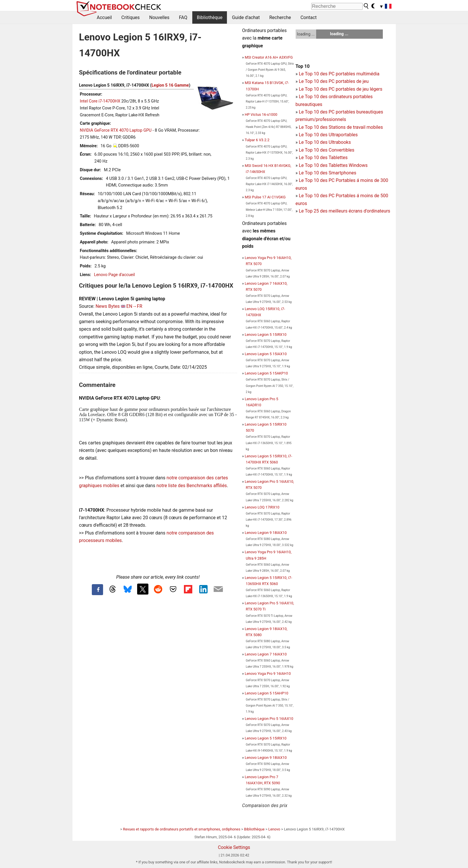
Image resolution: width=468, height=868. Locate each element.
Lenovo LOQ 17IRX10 (262, 507)
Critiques (130, 17)
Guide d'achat (246, 17)
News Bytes (108, 306)
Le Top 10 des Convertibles (327, 150)
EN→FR (134, 306)
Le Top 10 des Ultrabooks (325, 142)
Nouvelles (159, 17)
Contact (309, 17)
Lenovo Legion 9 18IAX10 (266, 533)
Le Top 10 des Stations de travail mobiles (341, 127)
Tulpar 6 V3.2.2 (257, 140)
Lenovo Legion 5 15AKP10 (266, 373)
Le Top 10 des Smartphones (328, 173)
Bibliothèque (210, 17)
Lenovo (274, 829)
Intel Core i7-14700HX (100, 101)
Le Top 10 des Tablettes (323, 158)
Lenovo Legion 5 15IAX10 (266, 354)
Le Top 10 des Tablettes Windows (333, 165)
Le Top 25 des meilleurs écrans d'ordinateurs (345, 211)
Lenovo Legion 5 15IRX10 (266, 335)
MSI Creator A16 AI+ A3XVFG (269, 57)
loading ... (306, 34)
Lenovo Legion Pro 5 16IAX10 (269, 719)
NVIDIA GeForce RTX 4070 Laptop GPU (116, 130)
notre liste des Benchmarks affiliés (192, 486)
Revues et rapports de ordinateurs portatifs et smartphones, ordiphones (182, 829)
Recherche (280, 17)
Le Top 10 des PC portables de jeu (334, 81)
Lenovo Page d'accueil (114, 275)
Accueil (104, 17)
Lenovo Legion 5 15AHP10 (267, 693)
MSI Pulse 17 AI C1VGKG (265, 197)
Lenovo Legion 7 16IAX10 (266, 654)
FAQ (183, 17)
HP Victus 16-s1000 (261, 114)
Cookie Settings (234, 847)
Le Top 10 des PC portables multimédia (339, 74)
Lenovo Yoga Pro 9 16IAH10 (268, 674)
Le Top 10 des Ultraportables (328, 135)
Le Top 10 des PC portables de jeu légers (341, 89)
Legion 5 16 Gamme (170, 85)
